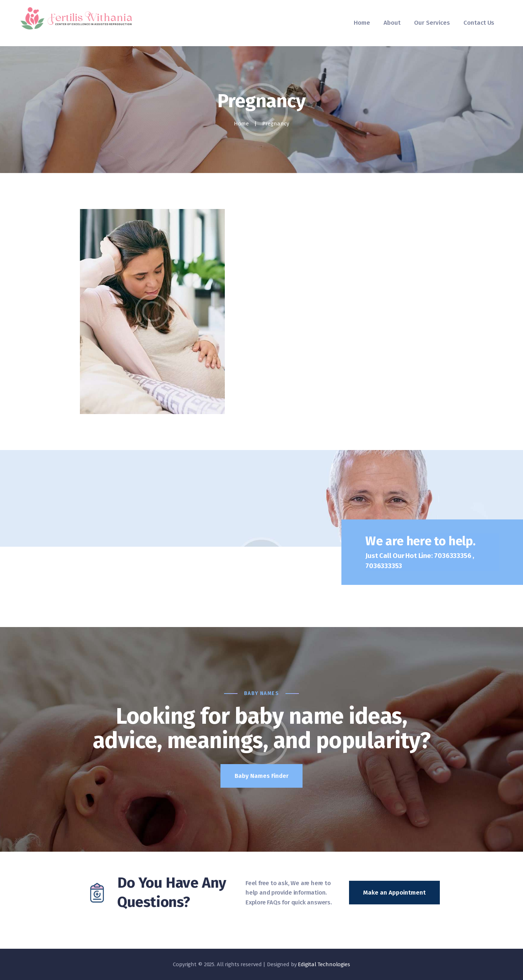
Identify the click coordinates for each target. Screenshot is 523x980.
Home (241, 124)
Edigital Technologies (324, 964)
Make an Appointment (394, 892)
